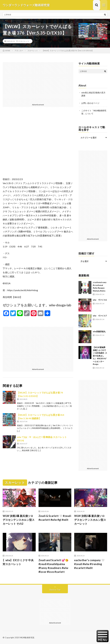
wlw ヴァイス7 (100, 316)
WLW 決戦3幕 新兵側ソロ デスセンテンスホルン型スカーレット (90, 520)
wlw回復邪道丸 (99, 331)
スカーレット (24, 41)
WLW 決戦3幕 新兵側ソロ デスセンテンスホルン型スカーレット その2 (19, 520)
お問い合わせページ (90, 103)
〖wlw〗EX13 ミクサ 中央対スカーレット (18, 562)
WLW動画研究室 (27, 638)
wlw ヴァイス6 (100, 300)
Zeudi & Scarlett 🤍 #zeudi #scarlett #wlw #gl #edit (55, 518)
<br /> (38, 144)
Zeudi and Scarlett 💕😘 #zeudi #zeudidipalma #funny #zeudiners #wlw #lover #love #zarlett (53, 566)
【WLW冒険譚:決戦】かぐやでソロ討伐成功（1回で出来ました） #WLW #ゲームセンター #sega (100, 356)
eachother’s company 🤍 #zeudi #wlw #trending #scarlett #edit (89, 564)
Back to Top (55, 590)
